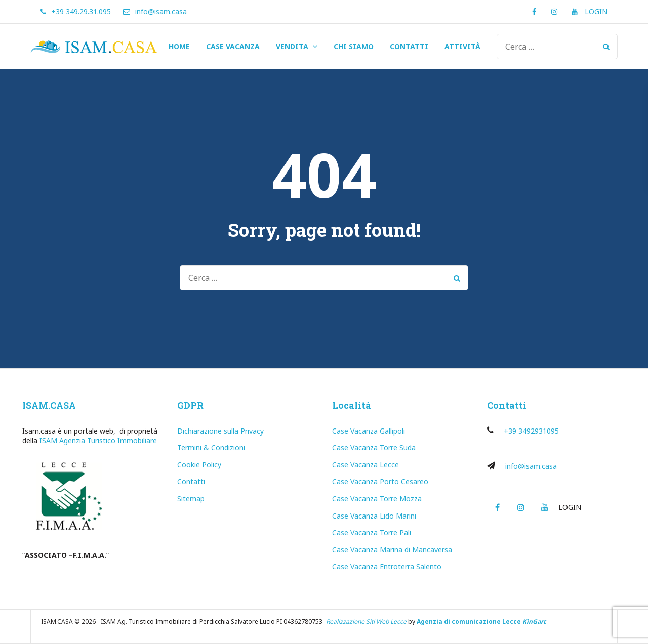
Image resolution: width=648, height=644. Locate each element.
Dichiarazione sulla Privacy (220, 431)
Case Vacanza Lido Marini (374, 516)
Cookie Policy (199, 465)
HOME (179, 46)
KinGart (534, 621)
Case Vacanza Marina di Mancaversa (392, 550)
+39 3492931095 (531, 431)
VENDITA (292, 46)
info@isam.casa (531, 466)
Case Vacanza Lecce (366, 465)
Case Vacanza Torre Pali (372, 532)
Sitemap (191, 499)
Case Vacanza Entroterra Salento (387, 566)
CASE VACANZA (233, 46)
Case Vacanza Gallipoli (369, 431)
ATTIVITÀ (462, 46)
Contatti (191, 481)
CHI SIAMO (354, 46)
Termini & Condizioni (211, 447)
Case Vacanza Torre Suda (374, 447)
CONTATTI (409, 46)
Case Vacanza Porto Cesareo (380, 481)
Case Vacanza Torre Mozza (377, 499)
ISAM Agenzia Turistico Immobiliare (98, 440)
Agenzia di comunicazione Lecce (469, 621)
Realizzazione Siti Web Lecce (366, 621)
